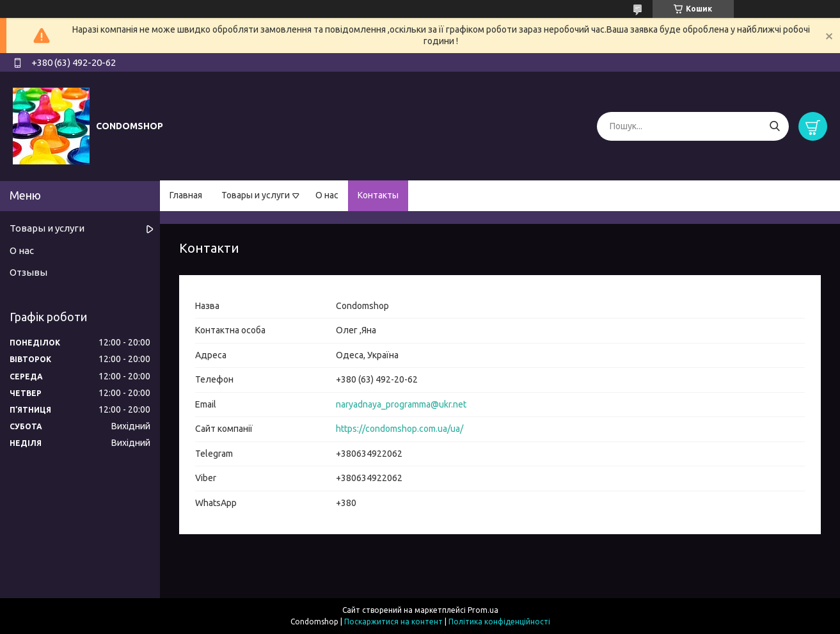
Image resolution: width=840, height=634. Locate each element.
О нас (327, 195)
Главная (186, 195)
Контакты (378, 195)
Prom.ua (483, 610)
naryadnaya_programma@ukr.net (401, 404)
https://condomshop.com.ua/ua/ (400, 429)
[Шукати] (774, 126)
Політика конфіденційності (499, 622)
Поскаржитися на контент (393, 622)
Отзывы (28, 272)
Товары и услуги (256, 195)
